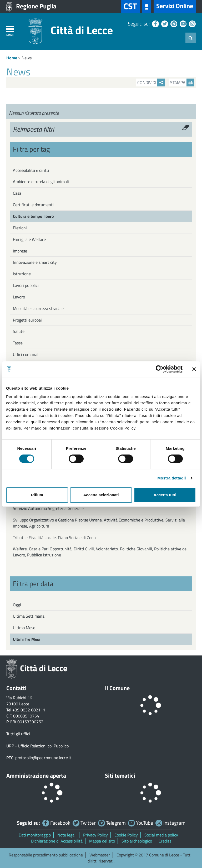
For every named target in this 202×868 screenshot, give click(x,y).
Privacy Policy (95, 835)
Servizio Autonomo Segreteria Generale (48, 508)
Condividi (151, 82)
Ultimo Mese (24, 628)
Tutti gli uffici (18, 734)
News (27, 58)
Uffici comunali (26, 354)
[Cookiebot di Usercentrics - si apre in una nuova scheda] (160, 369)
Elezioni (20, 228)
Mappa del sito (102, 841)
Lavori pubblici (26, 285)
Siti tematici (120, 776)
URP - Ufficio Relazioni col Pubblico (37, 746)
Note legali (67, 835)
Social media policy (161, 835)
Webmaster (100, 855)
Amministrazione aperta (36, 776)
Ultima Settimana (29, 616)
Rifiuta (37, 495)
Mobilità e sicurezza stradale (38, 308)
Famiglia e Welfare (29, 239)
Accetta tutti (165, 495)
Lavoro (19, 297)
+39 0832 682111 (29, 710)
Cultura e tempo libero (33, 216)
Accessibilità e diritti (31, 170)
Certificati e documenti (33, 205)
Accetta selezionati (101, 495)
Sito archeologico (137, 841)
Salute (19, 331)
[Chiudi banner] (194, 369)
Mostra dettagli (171, 478)
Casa (17, 193)
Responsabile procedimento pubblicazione (46, 855)
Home (12, 58)
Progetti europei (27, 320)
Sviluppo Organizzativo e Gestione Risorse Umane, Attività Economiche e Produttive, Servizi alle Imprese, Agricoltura (99, 523)
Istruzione (22, 274)
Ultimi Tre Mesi (27, 639)
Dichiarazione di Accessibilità (57, 841)
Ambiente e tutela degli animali (41, 182)
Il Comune (117, 688)
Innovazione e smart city (35, 262)
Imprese (20, 251)
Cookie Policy (126, 835)
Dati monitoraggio (35, 835)
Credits (165, 841)
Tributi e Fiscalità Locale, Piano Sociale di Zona (54, 538)
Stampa (182, 82)
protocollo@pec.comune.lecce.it (43, 758)
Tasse (18, 343)
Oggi (17, 605)
